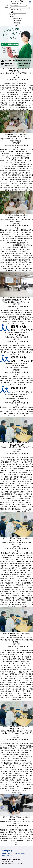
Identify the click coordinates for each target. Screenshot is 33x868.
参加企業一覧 (17, 3)
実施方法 (10, 14)
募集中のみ (18, 20)
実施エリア (14, 10)
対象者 (6, 8)
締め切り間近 (18, 18)
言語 (12, 12)
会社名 (9, 5)
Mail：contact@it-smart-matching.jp (13, 863)
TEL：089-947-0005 (8, 862)
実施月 (12, 16)
